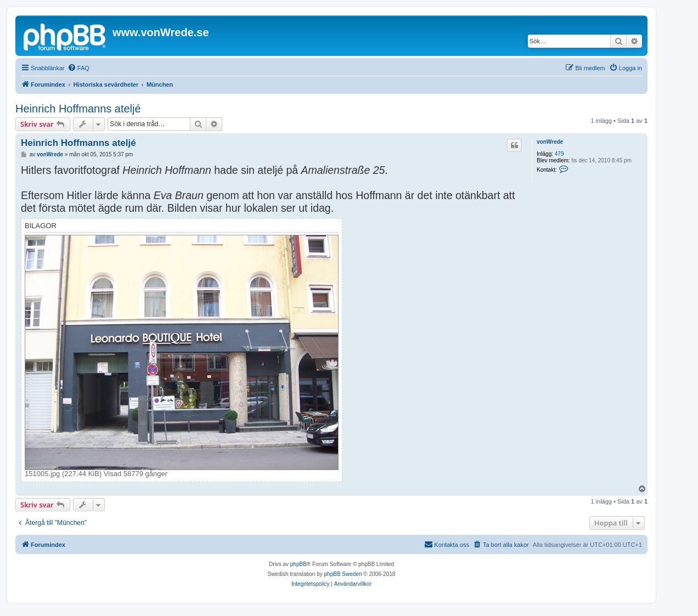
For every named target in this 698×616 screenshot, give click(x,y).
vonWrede (550, 142)
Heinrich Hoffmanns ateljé (78, 109)
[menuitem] (78, 68)
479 (559, 154)
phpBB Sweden (343, 574)
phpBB (299, 564)
